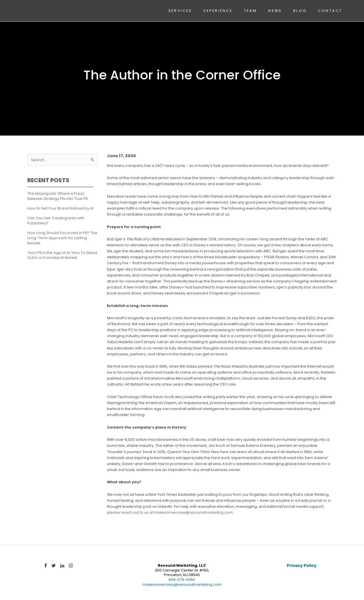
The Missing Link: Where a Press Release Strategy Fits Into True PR (58, 196)
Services (180, 11)
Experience (218, 11)
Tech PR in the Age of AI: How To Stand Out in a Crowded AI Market (62, 255)
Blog (300, 11)
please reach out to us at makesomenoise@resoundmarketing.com (170, 512)
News (275, 11)
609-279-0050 (182, 580)
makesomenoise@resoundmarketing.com (182, 584)
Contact (330, 11)
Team (251, 11)
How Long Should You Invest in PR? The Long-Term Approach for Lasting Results (62, 238)
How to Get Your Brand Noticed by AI (60, 208)
